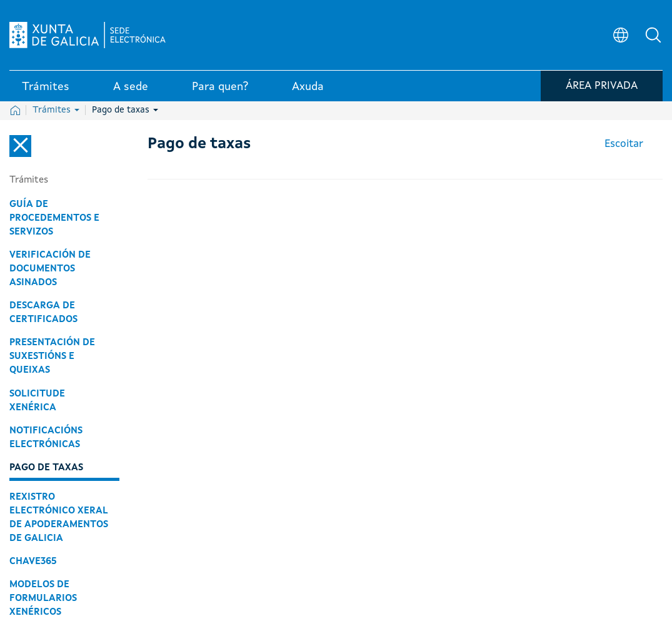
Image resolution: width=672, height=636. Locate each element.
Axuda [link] (308, 87)
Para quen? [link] (220, 87)
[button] (653, 35)
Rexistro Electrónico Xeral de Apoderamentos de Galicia (59, 518)
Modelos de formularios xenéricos (43, 598)
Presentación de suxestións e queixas (52, 356)
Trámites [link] (46, 87)
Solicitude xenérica (37, 401)
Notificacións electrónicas (46, 438)
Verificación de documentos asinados (50, 269)
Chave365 (33, 562)
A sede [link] (131, 87)
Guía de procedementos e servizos (54, 218)
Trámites (56, 110)
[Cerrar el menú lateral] (20, 146)
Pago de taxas (125, 110)
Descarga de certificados (43, 313)
